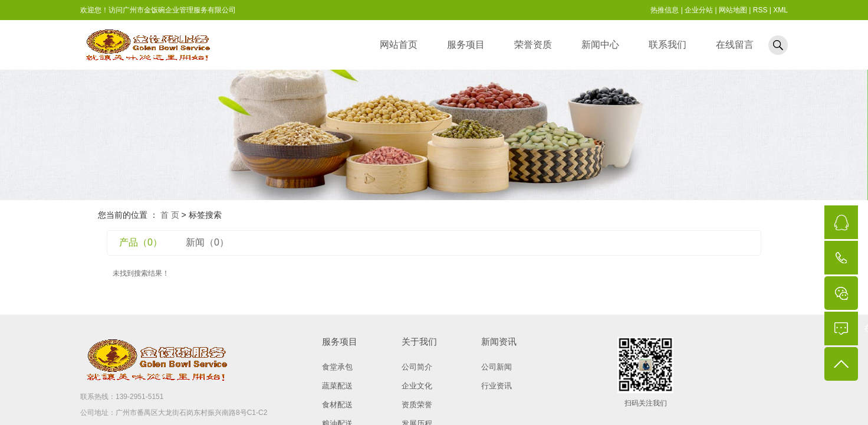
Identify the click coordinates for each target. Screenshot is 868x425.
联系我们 (668, 45)
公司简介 (417, 367)
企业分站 (699, 10)
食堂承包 (337, 367)
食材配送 (337, 405)
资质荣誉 (417, 405)
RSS (760, 10)
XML (780, 10)
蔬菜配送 (337, 386)
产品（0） (141, 242)
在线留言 (735, 45)
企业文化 (417, 386)
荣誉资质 (533, 45)
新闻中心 (600, 45)
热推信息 (665, 10)
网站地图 (733, 10)
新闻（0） (207, 242)
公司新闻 (497, 367)
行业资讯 (497, 386)
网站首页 (399, 45)
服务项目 (466, 45)
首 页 (170, 215)
